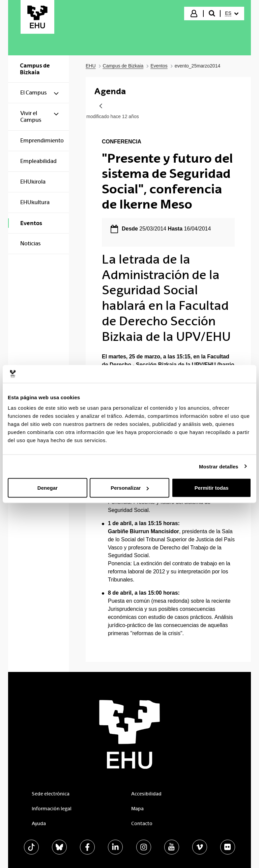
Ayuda (39, 823)
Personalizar (130, 488)
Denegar (48, 488)
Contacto (142, 823)
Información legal (52, 809)
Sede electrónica (51, 794)
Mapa (137, 809)
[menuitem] (232, 13)
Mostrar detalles (219, 466)
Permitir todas (212, 488)
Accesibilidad (146, 794)
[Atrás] (101, 106)
